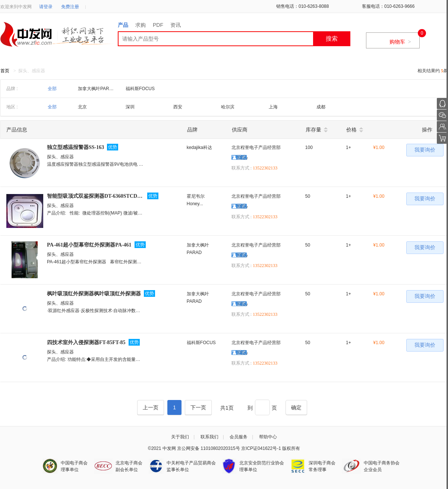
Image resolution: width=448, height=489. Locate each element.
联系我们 (209, 437)
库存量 (313, 130)
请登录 (46, 7)
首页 (5, 71)
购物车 (400, 42)
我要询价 (425, 150)
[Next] (198, 407)
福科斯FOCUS (140, 89)
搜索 (332, 39)
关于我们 (180, 437)
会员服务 (239, 437)
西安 (178, 107)
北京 (82, 107)
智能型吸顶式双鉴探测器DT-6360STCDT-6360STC (96, 196)
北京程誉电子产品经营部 (256, 147)
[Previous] (151, 407)
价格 (351, 130)
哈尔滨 (228, 107)
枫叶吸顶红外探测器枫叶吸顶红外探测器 (94, 294)
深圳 (130, 107)
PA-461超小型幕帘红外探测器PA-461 (89, 245)
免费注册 (70, 7)
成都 (321, 107)
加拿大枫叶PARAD (97, 89)
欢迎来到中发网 (16, 7)
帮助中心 (268, 437)
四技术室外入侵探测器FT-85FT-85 (86, 342)
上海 (273, 107)
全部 (52, 89)
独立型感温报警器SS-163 (75, 147)
